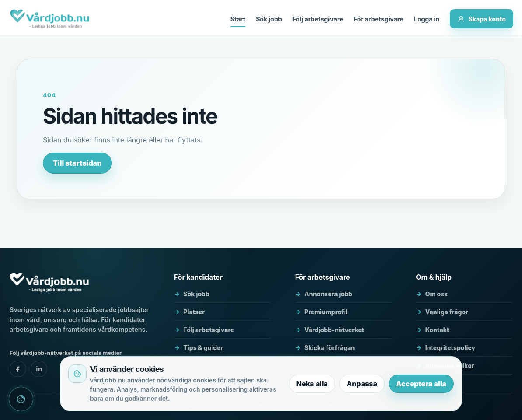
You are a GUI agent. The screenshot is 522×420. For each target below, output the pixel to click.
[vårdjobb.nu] (50, 19)
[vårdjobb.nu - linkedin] (39, 369)
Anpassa (362, 384)
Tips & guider (203, 348)
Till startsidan (77, 163)
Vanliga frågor (447, 312)
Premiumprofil (326, 312)
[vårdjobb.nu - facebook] (18, 369)
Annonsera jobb (328, 294)
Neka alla (312, 384)
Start (238, 19)
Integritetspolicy (451, 348)
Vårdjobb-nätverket (334, 330)
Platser (194, 312)
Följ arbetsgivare (318, 19)
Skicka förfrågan (329, 348)
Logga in (427, 19)
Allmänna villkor (450, 366)
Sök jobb (269, 19)
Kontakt (437, 330)
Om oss (437, 294)
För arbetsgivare (379, 19)
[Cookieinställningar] (21, 399)
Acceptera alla (421, 384)
